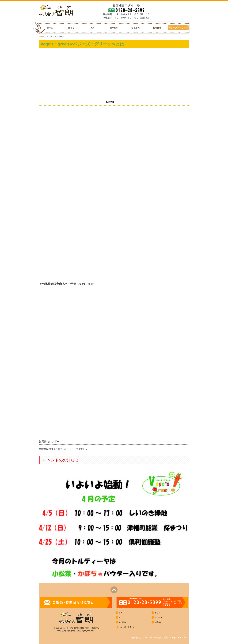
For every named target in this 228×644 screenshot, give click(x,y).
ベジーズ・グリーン (178, 28)
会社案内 (135, 28)
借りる (71, 28)
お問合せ (157, 28)
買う (93, 28)
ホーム (50, 28)
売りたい (114, 28)
